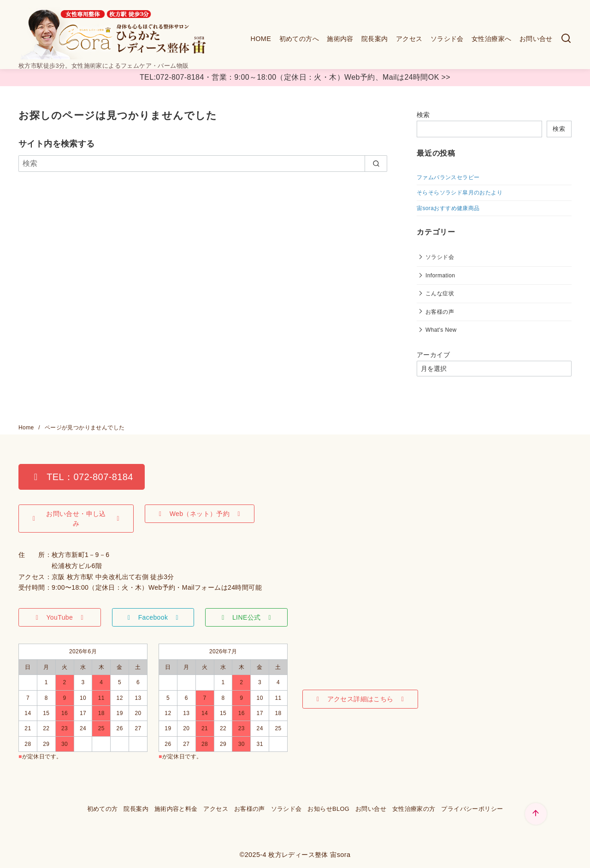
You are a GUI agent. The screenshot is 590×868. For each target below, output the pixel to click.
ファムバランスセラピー (448, 177)
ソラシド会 (447, 39)
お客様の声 (440, 312)
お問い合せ (536, 39)
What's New (441, 330)
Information (440, 276)
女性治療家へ (491, 39)
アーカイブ (433, 355)
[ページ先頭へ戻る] (536, 814)
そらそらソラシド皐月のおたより (460, 193)
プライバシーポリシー (472, 809)
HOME (261, 39)
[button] (82, 477)
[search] (376, 164)
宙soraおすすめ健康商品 (448, 208)
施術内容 (340, 39)
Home (27, 428)
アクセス (409, 39)
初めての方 (103, 809)
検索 (423, 115)
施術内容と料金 (176, 809)
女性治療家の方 (414, 809)
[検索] (566, 39)
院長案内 (375, 39)
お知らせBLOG (328, 809)
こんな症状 (440, 293)
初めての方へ (299, 39)
